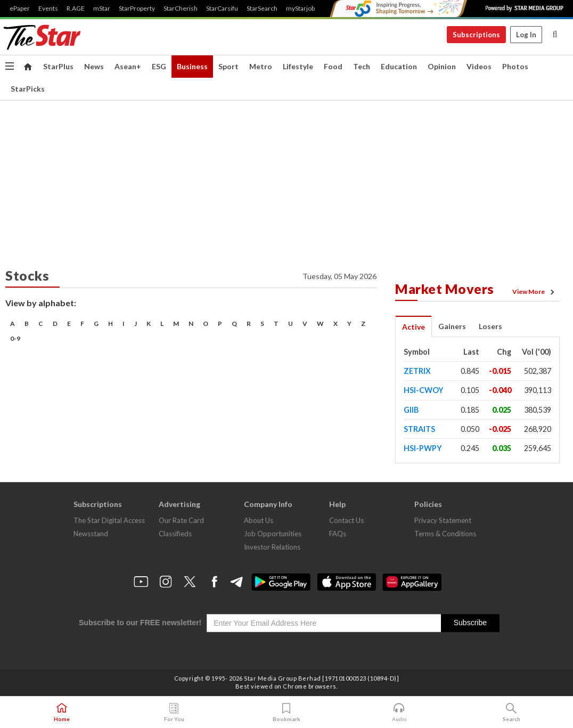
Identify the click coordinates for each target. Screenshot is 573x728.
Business (192, 66)
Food (333, 66)
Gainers (452, 326)
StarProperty (137, 9)
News (94, 66)
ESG (159, 66)
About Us (259, 520)
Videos (479, 66)
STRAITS (419, 429)
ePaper (20, 9)
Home (62, 713)
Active (414, 327)
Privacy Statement (443, 520)
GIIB (411, 410)
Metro (261, 66)
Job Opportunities (273, 534)
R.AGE (76, 9)
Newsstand (91, 534)
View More (535, 292)
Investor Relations (272, 547)
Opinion (442, 66)
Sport (228, 66)
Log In (526, 35)
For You (174, 713)
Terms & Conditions (445, 534)
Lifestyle (298, 66)
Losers (490, 326)
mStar (102, 9)
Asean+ (128, 66)
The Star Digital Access (109, 520)
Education (399, 66)
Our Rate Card (181, 520)
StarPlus (58, 66)
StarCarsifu (222, 9)
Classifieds (175, 534)
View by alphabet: (41, 303)
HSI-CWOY (424, 390)
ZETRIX (417, 371)
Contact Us (346, 520)
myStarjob (300, 9)
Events (48, 9)
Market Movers (445, 289)
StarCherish (181, 9)
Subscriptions (476, 35)
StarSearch (262, 9)
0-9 (15, 338)
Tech (362, 66)
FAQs (338, 534)
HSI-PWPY (423, 448)
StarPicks (28, 89)
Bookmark (286, 713)
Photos (515, 66)
